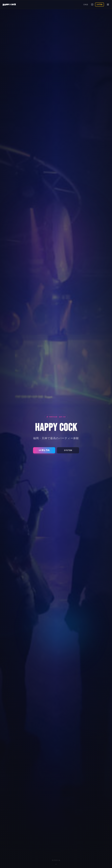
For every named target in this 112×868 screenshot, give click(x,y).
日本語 (86, 5)
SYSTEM (68, 450)
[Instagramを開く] (92, 5)
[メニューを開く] (108, 5)
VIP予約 (100, 5)
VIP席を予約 (44, 450)
